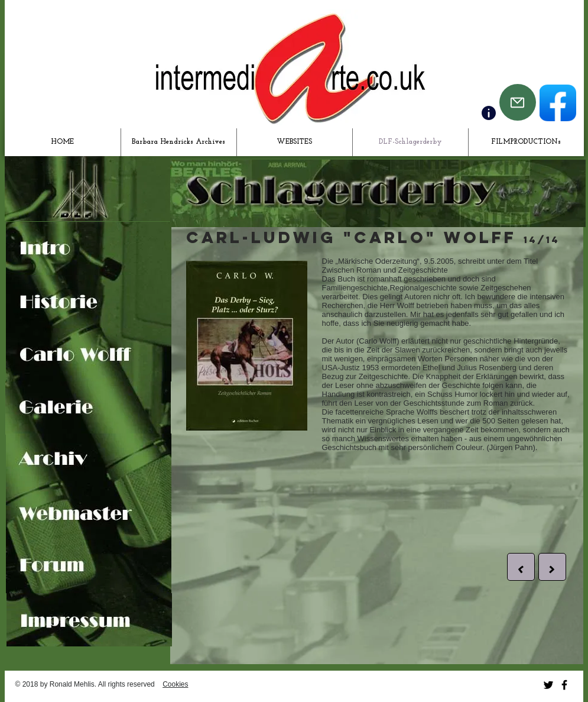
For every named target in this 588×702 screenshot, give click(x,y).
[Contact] (489, 113)
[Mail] (518, 102)
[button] (521, 567)
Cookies (175, 684)
